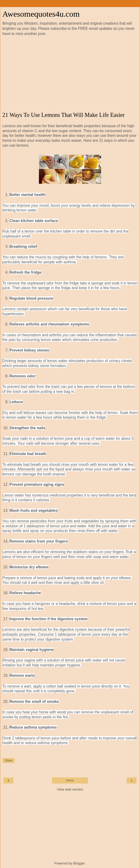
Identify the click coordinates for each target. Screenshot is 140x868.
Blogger (79, 863)
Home (70, 780)
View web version (70, 789)
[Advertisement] (70, 74)
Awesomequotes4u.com (41, 14)
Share (8, 761)
